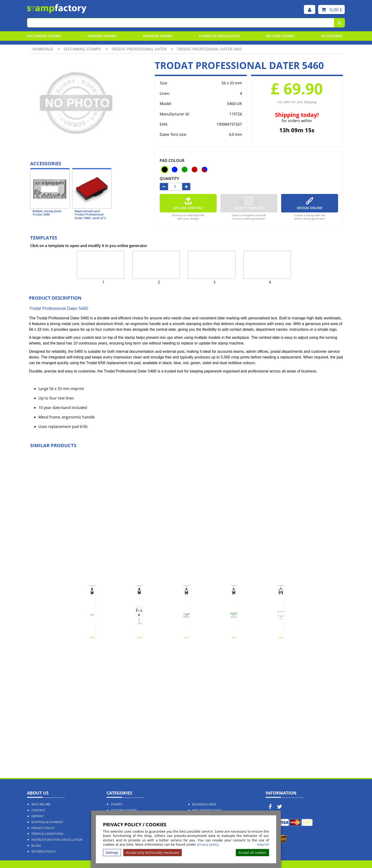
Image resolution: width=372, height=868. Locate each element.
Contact (38, 810)
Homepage (43, 49)
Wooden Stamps (102, 36)
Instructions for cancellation (57, 840)
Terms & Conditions (47, 834)
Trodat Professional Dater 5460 (209, 49)
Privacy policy (43, 828)
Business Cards (204, 804)
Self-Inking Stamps (44, 36)
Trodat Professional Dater (139, 49)
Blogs (36, 846)
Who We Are (41, 804)
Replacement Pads (207, 810)
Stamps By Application (219, 36)
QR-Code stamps (280, 36)
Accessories (332, 36)
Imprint (263, 845)
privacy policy (208, 844)
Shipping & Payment (47, 822)
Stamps (117, 804)
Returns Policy (44, 852)
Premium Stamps (158, 36)
